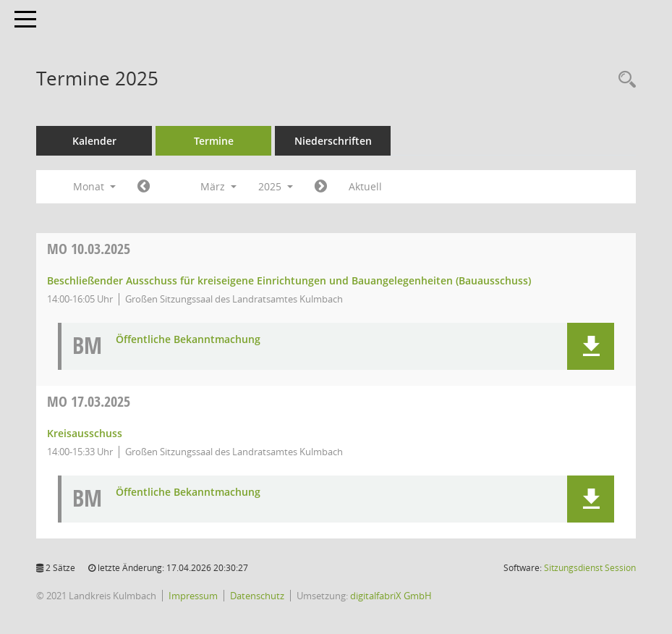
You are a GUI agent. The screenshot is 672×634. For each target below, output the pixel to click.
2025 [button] (276, 186)
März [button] (218, 186)
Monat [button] (94, 186)
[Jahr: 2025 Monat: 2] (144, 187)
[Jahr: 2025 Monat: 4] (321, 187)
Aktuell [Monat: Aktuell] (365, 186)
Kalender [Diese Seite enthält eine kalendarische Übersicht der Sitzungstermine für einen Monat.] (94, 141)
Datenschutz (257, 596)
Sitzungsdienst (590, 568)
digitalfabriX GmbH (391, 596)
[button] (591, 346)
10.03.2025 (89, 249)
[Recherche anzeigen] (624, 80)
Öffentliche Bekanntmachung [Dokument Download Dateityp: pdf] (188, 340)
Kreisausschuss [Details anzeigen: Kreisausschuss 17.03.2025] (85, 433)
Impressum (193, 596)
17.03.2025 (89, 401)
